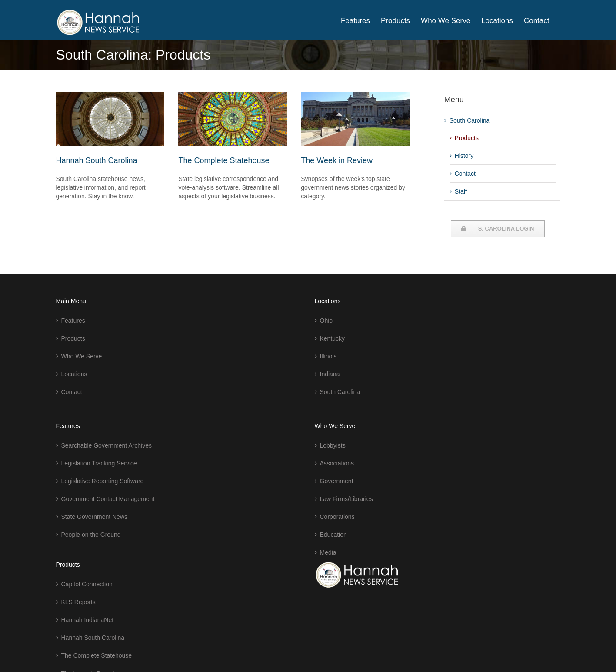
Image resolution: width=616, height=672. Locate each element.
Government (337, 481)
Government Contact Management (108, 499)
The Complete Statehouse (224, 160)
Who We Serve (82, 356)
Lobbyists (333, 445)
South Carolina (470, 120)
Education (333, 535)
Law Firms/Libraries (346, 499)
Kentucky (333, 338)
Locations (74, 374)
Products (467, 138)
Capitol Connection (87, 584)
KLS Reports (78, 602)
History (464, 156)
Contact (465, 174)
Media (328, 552)
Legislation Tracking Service (99, 463)
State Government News (95, 517)
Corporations (337, 517)
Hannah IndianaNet (88, 620)
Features (73, 321)
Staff (461, 191)
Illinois (328, 356)
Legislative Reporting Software (103, 481)
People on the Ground (91, 535)
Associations (337, 463)
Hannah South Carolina (97, 160)
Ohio (326, 321)
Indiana (330, 374)
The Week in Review (337, 160)
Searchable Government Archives (107, 445)
